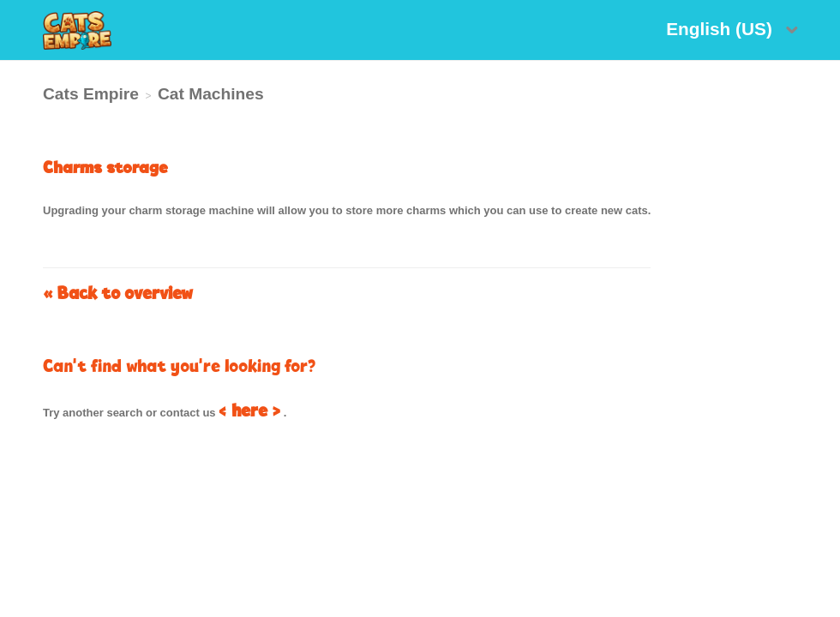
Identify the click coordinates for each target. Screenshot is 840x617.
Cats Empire (91, 94)
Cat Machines (211, 94)
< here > (249, 410)
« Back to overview (118, 293)
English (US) (721, 29)
